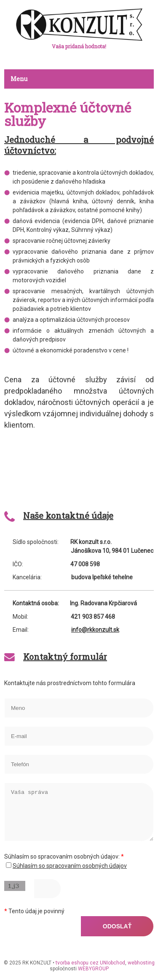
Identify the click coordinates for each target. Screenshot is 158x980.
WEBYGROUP (93, 969)
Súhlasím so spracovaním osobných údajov (70, 866)
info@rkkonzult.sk (95, 630)
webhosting (141, 963)
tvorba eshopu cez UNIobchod (90, 963)
